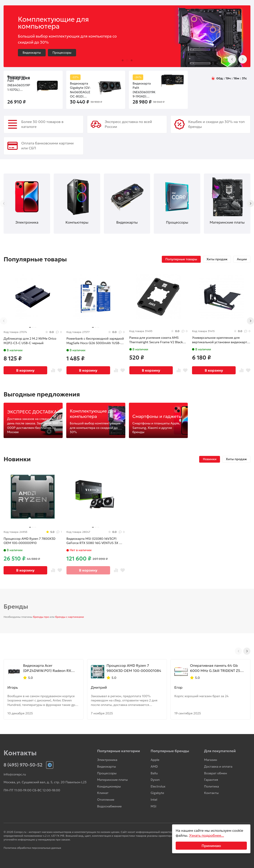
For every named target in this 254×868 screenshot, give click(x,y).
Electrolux (158, 786)
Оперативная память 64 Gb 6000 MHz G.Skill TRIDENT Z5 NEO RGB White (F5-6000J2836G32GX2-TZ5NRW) (216, 668)
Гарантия (211, 780)
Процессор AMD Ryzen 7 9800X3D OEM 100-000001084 (134, 668)
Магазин (211, 760)
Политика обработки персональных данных (32, 848)
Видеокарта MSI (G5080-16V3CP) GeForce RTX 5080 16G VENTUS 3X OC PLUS (95, 541)
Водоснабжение (109, 806)
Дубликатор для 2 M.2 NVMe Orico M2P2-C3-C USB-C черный (30, 341)
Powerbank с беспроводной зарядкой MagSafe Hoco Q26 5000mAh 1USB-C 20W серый (95, 341)
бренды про (41, 617)
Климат (103, 793)
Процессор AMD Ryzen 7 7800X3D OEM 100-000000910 (30, 541)
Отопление (106, 800)
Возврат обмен (216, 773)
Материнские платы (112, 780)
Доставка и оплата (218, 766)
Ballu (154, 773)
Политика (211, 786)
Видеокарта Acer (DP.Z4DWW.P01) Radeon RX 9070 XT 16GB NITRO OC (47, 668)
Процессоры (62, 53)
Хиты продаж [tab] (217, 259)
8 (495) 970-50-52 (23, 765)
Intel (154, 800)
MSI (153, 806)
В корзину (25, 370)
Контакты (211, 793)
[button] (123, 60)
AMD (154, 766)
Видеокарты (32, 53)
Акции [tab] (242, 259)
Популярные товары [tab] (181, 259)
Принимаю (211, 846)
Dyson (155, 780)
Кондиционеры (109, 786)
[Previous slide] (232, 59)
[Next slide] (243, 59)
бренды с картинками (70, 617)
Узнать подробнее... (207, 835)
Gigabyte (157, 793)
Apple (155, 760)
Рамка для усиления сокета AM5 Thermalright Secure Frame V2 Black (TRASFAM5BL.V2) (156, 340)
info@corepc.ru (15, 774)
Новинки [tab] (210, 459)
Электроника (107, 760)
